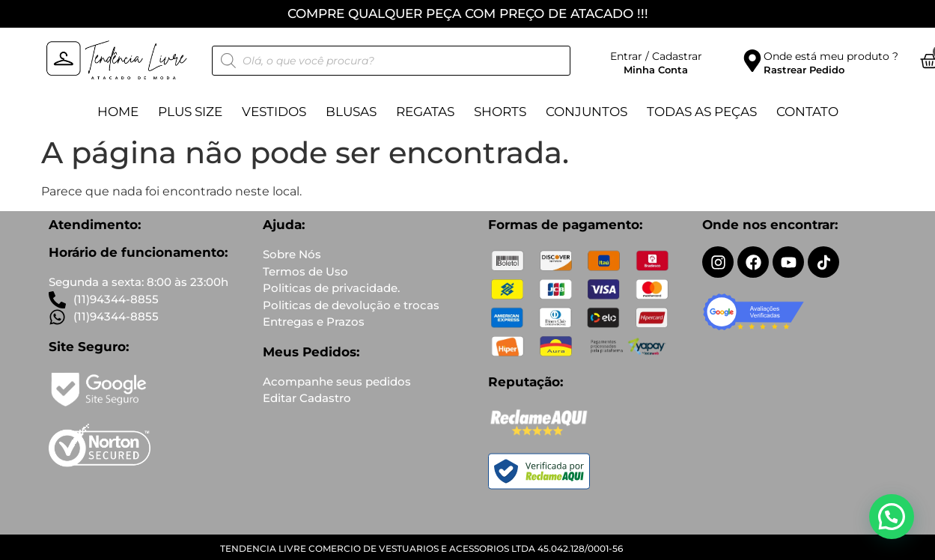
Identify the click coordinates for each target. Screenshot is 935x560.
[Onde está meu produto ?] (752, 61)
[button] (892, 517)
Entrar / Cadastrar (656, 56)
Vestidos (274, 112)
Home (118, 112)
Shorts (500, 112)
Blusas (351, 112)
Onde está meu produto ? (831, 56)
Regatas (425, 112)
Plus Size (190, 112)
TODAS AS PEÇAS (702, 112)
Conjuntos (587, 112)
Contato (807, 112)
